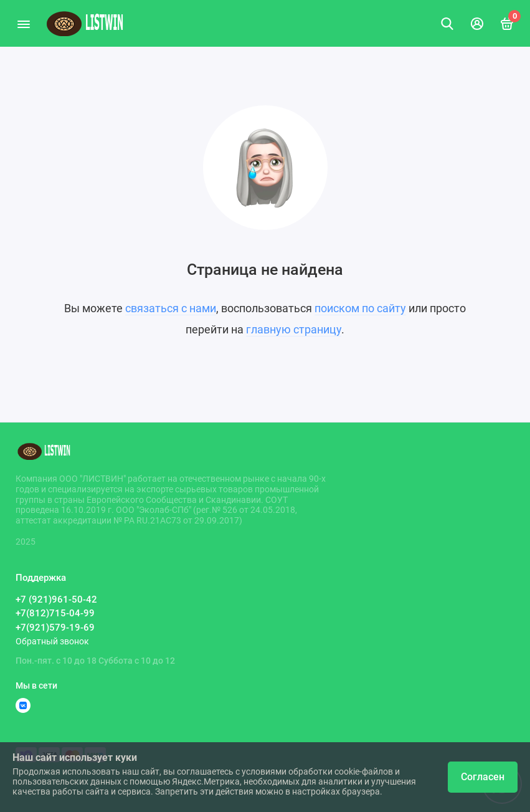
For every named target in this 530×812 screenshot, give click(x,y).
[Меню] (23, 23)
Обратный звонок (52, 641)
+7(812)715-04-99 (55, 613)
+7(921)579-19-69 (55, 628)
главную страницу (294, 329)
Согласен (483, 777)
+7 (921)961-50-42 (56, 599)
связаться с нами (171, 308)
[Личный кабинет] (477, 24)
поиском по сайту (360, 308)
